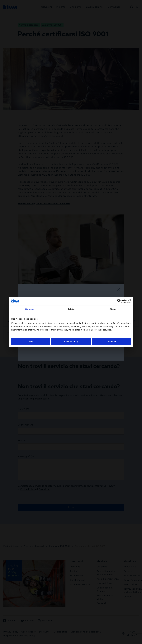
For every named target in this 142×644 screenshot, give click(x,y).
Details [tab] (71, 309)
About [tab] (113, 309)
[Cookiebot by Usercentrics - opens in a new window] (119, 301)
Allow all (112, 341)
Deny (30, 341)
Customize (71, 341)
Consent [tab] (29, 309)
